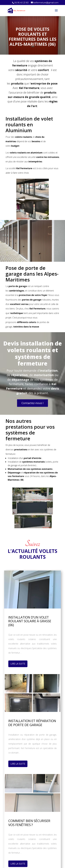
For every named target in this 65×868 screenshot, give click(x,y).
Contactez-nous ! (32, 403)
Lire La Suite (18, 664)
